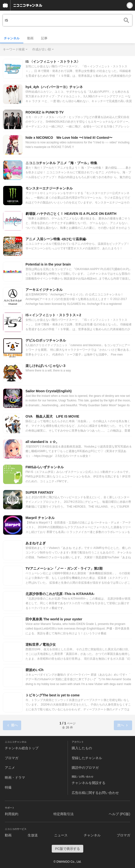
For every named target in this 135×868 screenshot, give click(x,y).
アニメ (10, 768)
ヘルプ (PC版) (119, 814)
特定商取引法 (64, 814)
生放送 (33, 835)
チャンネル (12, 38)
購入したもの (82, 748)
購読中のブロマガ (85, 768)
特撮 (8, 787)
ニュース (61, 835)
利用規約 (12, 814)
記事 (44, 38)
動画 (30, 38)
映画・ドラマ (15, 777)
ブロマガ (12, 758)
